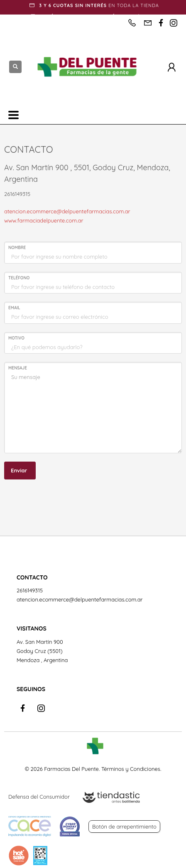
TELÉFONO (19, 278)
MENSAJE (18, 368)
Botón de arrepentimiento (124, 826)
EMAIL (14, 308)
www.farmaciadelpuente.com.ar (44, 220)
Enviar (19, 470)
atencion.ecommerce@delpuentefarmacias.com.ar (67, 211)
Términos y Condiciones (131, 769)
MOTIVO (16, 338)
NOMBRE (17, 248)
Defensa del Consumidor (39, 797)
